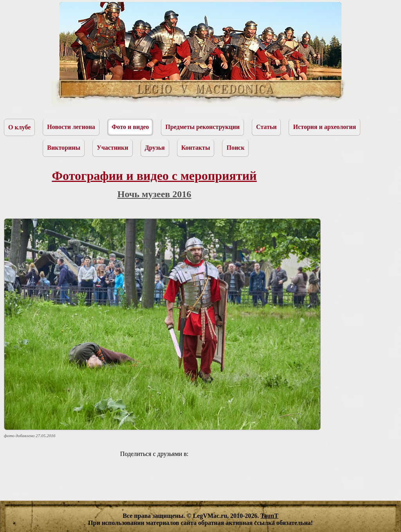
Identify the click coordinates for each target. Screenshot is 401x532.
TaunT (269, 516)
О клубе (19, 127)
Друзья (155, 148)
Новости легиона (71, 127)
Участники (113, 148)
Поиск (235, 148)
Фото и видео (130, 127)
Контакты (196, 148)
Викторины (64, 148)
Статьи (266, 127)
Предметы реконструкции (202, 127)
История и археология (324, 127)
